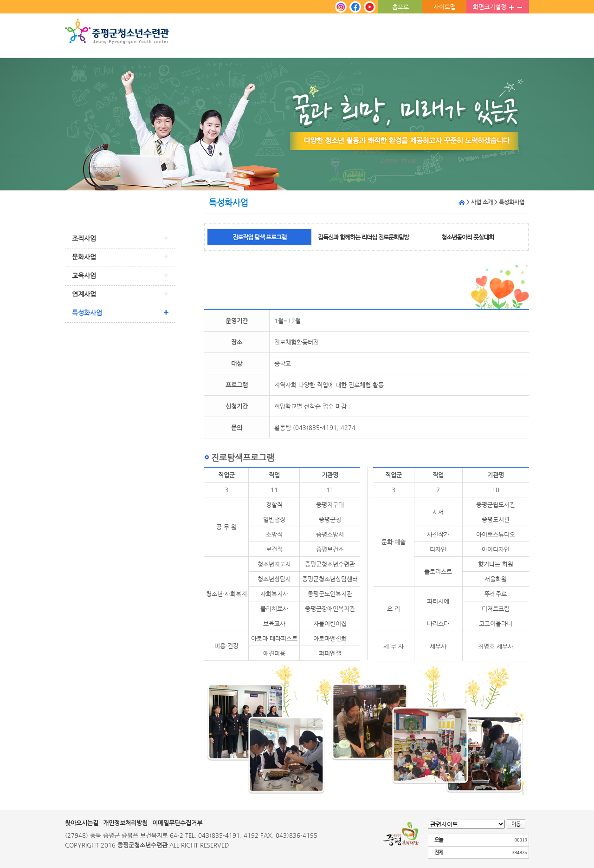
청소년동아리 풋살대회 (468, 237)
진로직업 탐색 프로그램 (259, 237)
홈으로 (400, 7)
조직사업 (84, 238)
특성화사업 (87, 313)
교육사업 (84, 275)
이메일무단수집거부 (177, 823)
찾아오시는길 (82, 823)
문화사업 (84, 257)
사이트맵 (445, 7)
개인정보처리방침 (125, 823)
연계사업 (84, 294)
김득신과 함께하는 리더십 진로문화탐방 (363, 237)
